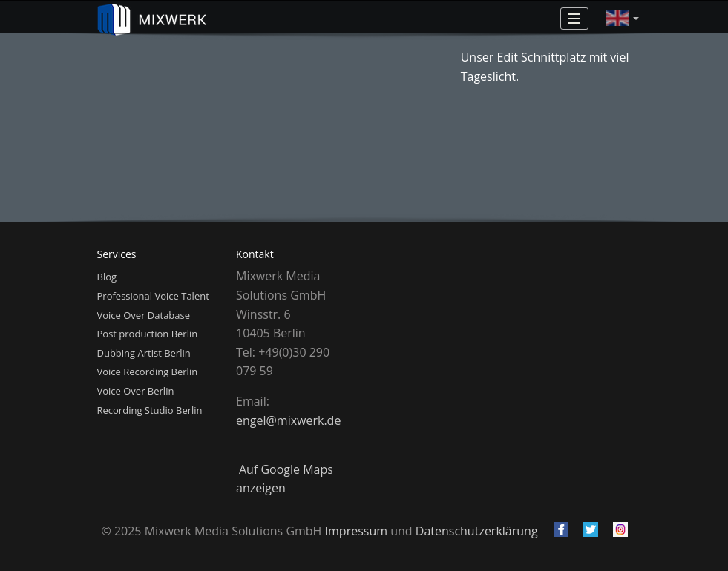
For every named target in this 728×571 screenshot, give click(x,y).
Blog (107, 277)
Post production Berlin (148, 334)
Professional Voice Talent (153, 296)
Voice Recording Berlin (148, 372)
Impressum (356, 531)
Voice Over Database (144, 315)
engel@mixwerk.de (288, 420)
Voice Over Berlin (136, 391)
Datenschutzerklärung (477, 531)
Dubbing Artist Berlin (144, 353)
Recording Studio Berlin (150, 410)
